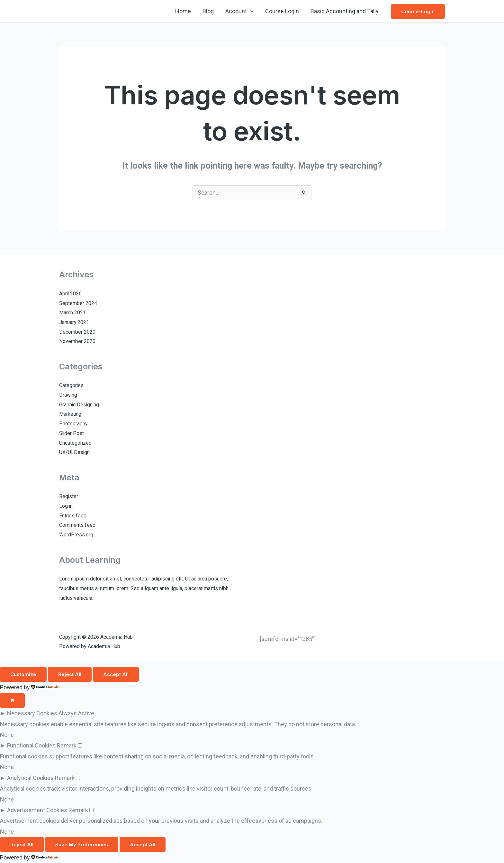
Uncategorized (76, 443)
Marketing (70, 414)
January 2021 (74, 323)
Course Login (282, 11)
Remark (67, 746)
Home (183, 11)
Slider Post (72, 434)
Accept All (116, 675)
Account (239, 11)
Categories (72, 386)
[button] (250, 11)
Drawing (68, 395)
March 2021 (72, 313)
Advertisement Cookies (37, 810)
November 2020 (77, 342)
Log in (66, 506)
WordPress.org (76, 535)
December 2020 (77, 332)
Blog (208, 11)
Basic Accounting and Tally (345, 11)
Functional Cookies (31, 746)
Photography (73, 424)
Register (69, 497)
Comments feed (77, 525)
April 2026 (71, 294)
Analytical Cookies (30, 778)
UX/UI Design (75, 453)
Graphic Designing (80, 405)
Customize (23, 675)
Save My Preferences (82, 845)
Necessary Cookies (32, 714)
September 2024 (78, 304)
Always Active (76, 714)
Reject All (70, 675)
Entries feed (73, 516)
